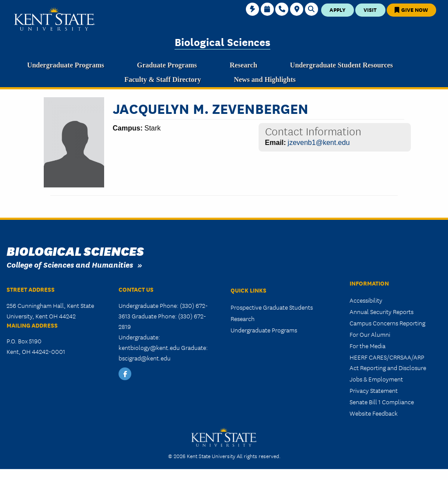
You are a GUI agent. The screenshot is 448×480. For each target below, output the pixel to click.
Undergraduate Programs (264, 330)
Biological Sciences (222, 41)
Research (243, 318)
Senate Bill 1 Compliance (382, 402)
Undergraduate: (139, 337)
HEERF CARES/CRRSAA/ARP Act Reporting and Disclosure (388, 362)
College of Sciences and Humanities (70, 264)
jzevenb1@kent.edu (319, 143)
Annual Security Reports (381, 311)
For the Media (367, 346)
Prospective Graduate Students (272, 307)
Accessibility (366, 300)
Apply (338, 9)
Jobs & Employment (376, 379)
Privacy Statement (374, 390)
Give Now (411, 9)
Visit (370, 9)
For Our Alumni (370, 334)
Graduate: (194, 347)
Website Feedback (374, 413)
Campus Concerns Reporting (387, 323)
